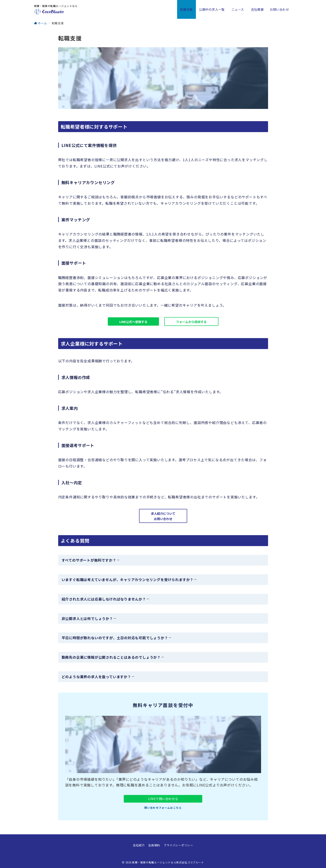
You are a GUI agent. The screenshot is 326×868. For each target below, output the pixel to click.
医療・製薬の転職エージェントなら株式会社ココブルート (168, 862)
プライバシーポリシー (178, 845)
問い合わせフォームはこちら (163, 808)
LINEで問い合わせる (163, 799)
